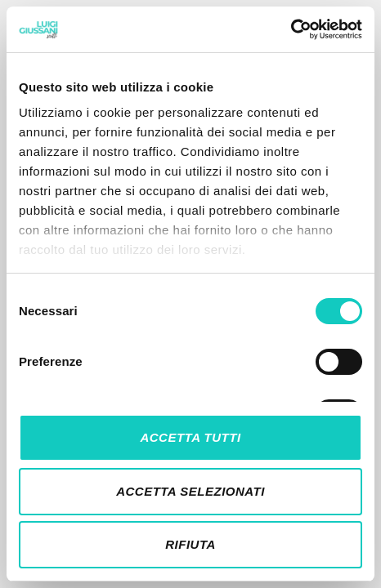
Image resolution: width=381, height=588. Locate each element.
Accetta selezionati (190, 491)
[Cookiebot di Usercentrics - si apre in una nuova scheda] (291, 29)
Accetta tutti (190, 437)
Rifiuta (190, 544)
